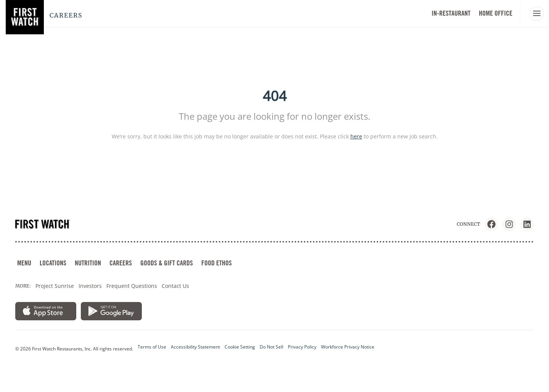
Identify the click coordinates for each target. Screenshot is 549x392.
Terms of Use (152, 347)
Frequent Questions (132, 286)
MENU (24, 263)
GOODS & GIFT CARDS (167, 263)
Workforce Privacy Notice (348, 347)
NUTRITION (88, 263)
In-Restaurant (451, 13)
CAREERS (121, 263)
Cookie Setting (240, 347)
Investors (90, 286)
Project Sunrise (55, 286)
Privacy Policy (302, 347)
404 (275, 96)
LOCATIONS (53, 263)
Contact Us (175, 286)
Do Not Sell (271, 347)
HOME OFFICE (496, 13)
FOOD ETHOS (217, 263)
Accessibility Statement (195, 347)
